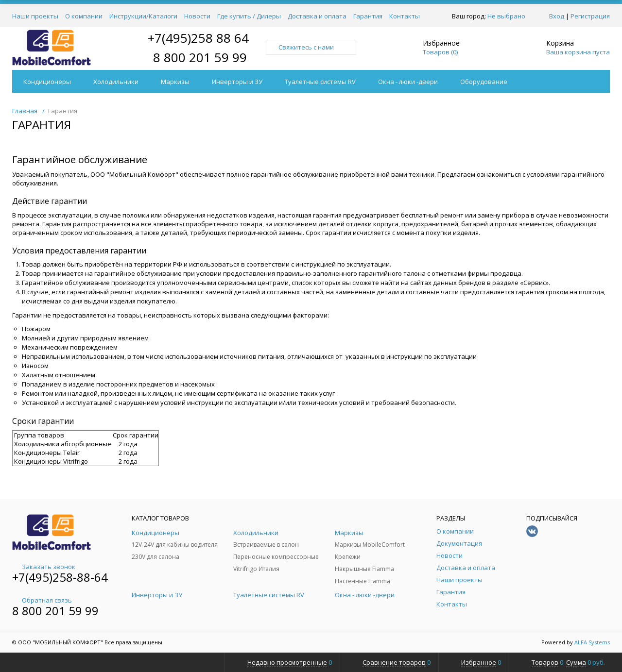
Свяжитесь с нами (311, 47)
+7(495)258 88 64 (198, 38)
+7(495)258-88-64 (60, 577)
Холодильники (116, 82)
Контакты (405, 16)
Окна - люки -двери (408, 82)
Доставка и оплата (317, 16)
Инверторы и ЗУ (237, 82)
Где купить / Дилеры (249, 16)
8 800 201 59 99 (200, 57)
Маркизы (175, 82)
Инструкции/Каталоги (143, 16)
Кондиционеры (47, 82)
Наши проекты (35, 16)
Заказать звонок (44, 567)
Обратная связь (42, 600)
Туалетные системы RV (320, 82)
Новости (197, 16)
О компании (84, 16)
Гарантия (368, 16)
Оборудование (484, 82)
